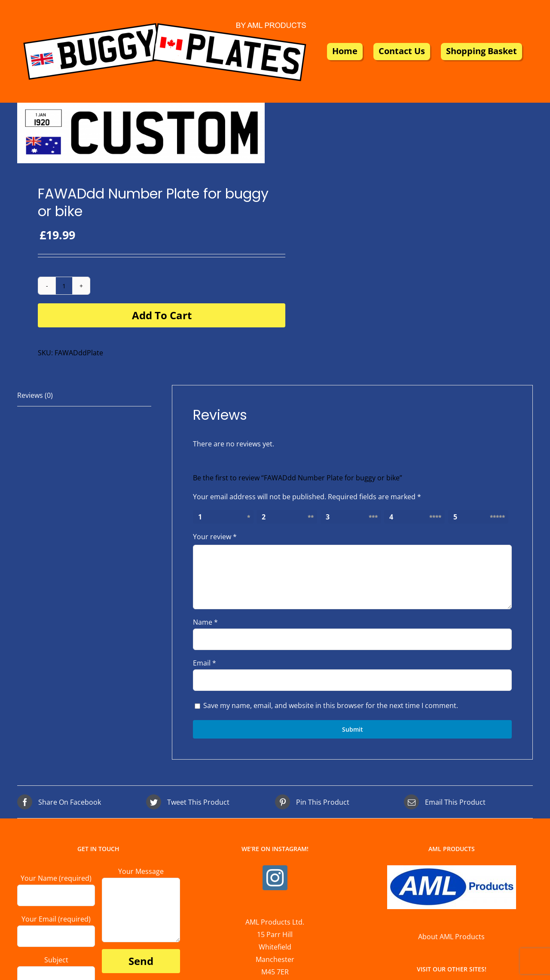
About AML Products (451, 937)
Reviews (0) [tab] (35, 395)
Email (205, 663)
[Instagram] (275, 878)
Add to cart (162, 315)
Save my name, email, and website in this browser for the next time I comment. (331, 705)
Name (205, 622)
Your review (215, 537)
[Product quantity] (64, 286)
